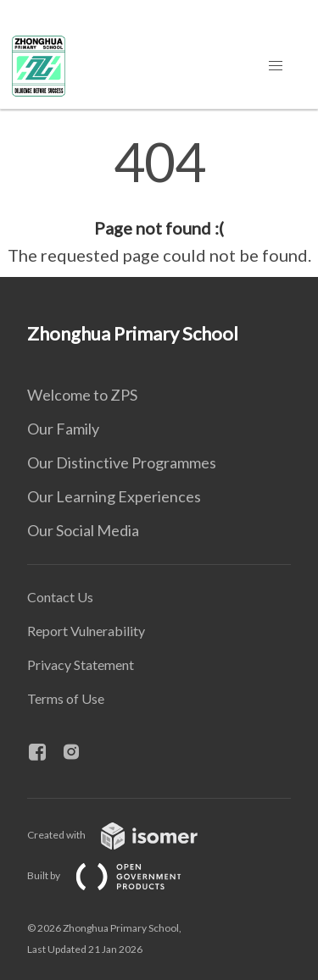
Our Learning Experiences (114, 496)
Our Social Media (83, 530)
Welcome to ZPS (82, 395)
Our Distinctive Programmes (122, 462)
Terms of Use (66, 698)
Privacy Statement (81, 664)
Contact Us (60, 597)
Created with (126, 835)
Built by (118, 875)
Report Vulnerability (86, 631)
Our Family (63, 429)
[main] (159, 202)
